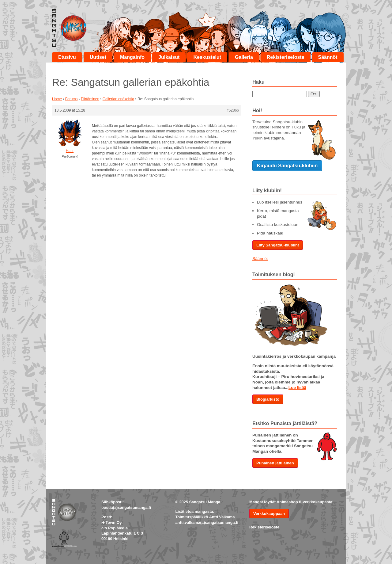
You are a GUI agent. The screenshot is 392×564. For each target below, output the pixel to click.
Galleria (244, 57)
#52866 (233, 110)
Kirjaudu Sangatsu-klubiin (287, 166)
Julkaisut (169, 57)
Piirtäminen (90, 99)
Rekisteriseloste (286, 57)
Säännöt (328, 57)
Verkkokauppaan (269, 514)
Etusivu (67, 57)
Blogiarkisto (268, 399)
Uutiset (98, 57)
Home (57, 99)
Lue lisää (297, 388)
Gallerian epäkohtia (118, 99)
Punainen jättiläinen (275, 463)
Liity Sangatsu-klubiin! (278, 245)
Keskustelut (207, 57)
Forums (72, 99)
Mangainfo (132, 57)
